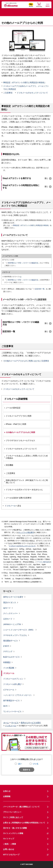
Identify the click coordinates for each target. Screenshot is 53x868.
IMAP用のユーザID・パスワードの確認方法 (23, 263)
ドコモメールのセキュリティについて (32, 93)
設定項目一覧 (40, 289)
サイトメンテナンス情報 (26, 833)
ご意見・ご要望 (10, 844)
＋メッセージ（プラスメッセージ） (18, 695)
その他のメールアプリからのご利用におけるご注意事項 (26, 361)
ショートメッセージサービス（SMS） (19, 630)
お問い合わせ (9, 849)
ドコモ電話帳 (9, 668)
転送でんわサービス (11, 657)
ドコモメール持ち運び (12, 684)
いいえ (36, 764)
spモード (7, 608)
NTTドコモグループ (26, 855)
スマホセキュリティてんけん (15, 635)
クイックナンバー (11, 613)
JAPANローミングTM (12, 624)
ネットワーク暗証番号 (26, 532)
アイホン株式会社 (43, 562)
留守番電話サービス (11, 701)
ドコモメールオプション (13, 679)
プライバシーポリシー (12, 812)
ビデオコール (9, 690)
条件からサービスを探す (13, 597)
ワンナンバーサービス (12, 711)
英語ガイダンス (10, 602)
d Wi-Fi (6, 646)
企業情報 (7, 796)
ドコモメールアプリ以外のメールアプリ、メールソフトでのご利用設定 (26, 88)
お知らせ (7, 791)
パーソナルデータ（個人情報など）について (21, 807)
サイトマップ (9, 839)
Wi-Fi (5, 706)
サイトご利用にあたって (13, 817)
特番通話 (7, 662)
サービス (7, 591)
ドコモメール (10, 506)
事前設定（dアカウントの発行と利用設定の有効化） (25, 82)
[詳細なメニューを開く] (48, 5)
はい (20, 764)
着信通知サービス (11, 641)
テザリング (8, 651)
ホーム (6, 723)
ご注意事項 (8, 93)
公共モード (8, 619)
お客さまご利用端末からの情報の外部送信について (24, 823)
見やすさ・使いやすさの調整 (15, 828)
